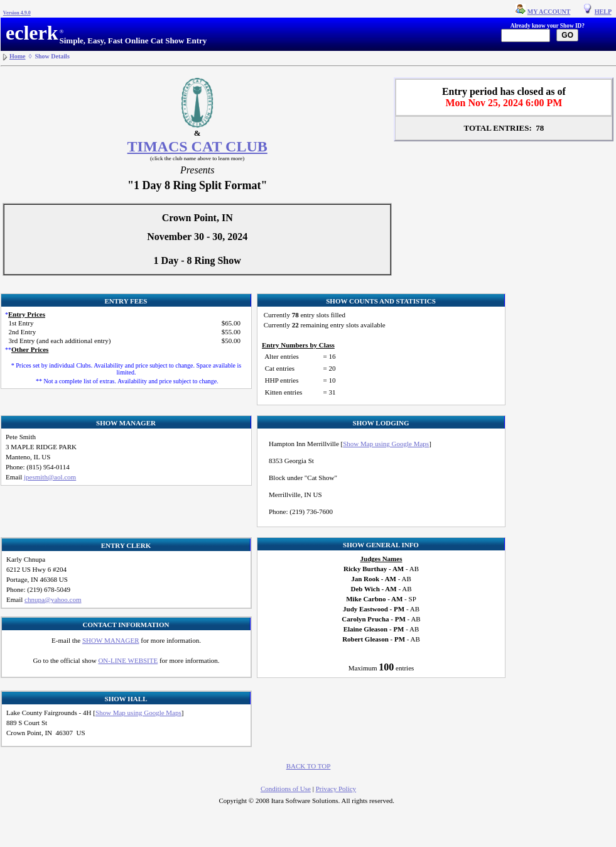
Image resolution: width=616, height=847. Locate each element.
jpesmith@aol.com (50, 477)
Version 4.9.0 (17, 13)
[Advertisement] (566, 322)
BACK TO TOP (309, 766)
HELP (603, 12)
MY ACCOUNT (549, 12)
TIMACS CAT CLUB (197, 146)
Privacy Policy (336, 789)
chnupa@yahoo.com (53, 599)
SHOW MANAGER (111, 640)
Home (18, 56)
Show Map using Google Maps (386, 444)
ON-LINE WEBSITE (128, 660)
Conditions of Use (286, 789)
